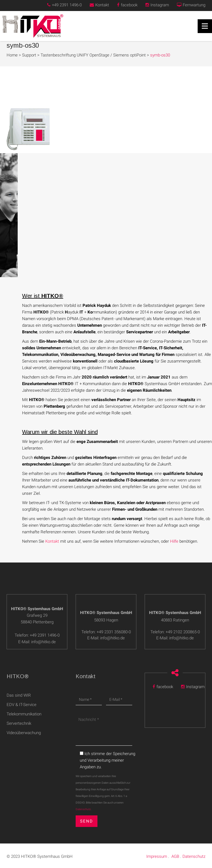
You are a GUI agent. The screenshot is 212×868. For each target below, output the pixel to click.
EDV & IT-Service (22, 705)
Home (12, 55)
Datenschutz (83, 809)
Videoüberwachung (24, 733)
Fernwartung (191, 5)
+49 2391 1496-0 (64, 5)
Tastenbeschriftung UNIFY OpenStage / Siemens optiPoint (93, 55)
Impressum (157, 853)
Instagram (157, 5)
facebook (127, 5)
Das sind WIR (19, 695)
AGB (175, 853)
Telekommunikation (24, 714)
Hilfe (174, 541)
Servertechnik (19, 723)
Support (29, 55)
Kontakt (99, 5)
